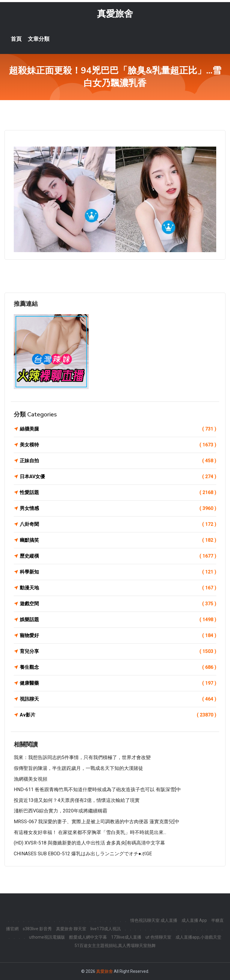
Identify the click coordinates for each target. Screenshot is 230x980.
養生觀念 (118, 667)
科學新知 (118, 572)
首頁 (16, 39)
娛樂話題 (118, 620)
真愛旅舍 (115, 14)
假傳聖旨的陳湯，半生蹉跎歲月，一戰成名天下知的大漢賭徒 (78, 768)
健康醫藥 (118, 683)
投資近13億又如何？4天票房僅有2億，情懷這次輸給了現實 (77, 800)
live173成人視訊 (106, 929)
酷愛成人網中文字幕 (88, 937)
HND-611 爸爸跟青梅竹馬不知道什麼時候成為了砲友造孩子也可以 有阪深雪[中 (97, 789)
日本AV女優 (118, 477)
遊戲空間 (118, 604)
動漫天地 (118, 588)
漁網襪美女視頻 (31, 779)
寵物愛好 (118, 636)
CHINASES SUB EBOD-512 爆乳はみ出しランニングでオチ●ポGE (83, 854)
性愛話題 (118, 493)
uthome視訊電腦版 (47, 937)
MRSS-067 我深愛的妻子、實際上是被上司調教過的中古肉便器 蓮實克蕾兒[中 (97, 822)
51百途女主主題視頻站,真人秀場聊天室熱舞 (115, 946)
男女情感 (118, 508)
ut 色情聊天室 (158, 937)
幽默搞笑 (118, 540)
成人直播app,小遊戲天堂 (198, 937)
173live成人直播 (126, 937)
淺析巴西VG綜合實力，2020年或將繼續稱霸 (60, 811)
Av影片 (118, 715)
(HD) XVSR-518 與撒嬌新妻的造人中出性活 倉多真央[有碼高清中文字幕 (89, 843)
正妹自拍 (118, 461)
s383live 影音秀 (37, 929)
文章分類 (39, 39)
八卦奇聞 (118, 524)
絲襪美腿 (118, 429)
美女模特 (118, 445)
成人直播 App (194, 920)
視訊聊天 (118, 699)
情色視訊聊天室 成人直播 (154, 920)
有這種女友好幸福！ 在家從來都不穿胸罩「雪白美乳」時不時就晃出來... (90, 832)
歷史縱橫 (118, 556)
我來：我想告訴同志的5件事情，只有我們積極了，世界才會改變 (82, 757)
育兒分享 (118, 651)
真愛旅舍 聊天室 (71, 929)
